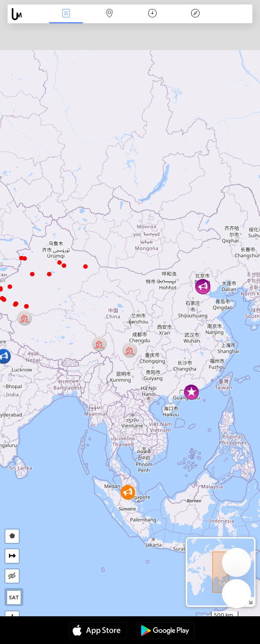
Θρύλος (196, 14)
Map (109, 14)
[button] (15, 305)
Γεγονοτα (66, 14)
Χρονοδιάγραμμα (152, 14)
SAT (14, 597)
